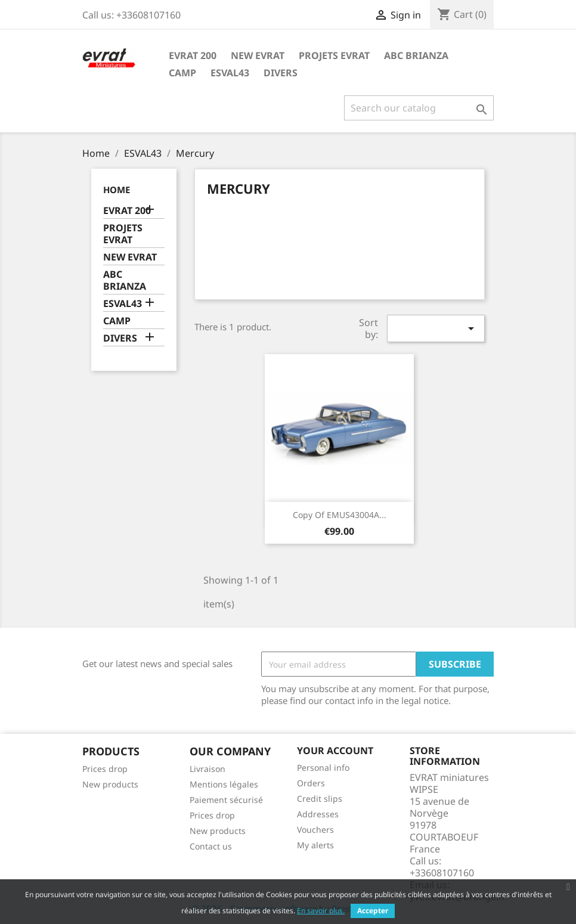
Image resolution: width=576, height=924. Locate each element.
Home (117, 190)
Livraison (208, 769)
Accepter (373, 911)
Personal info (323, 768)
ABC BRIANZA (416, 55)
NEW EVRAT (258, 55)
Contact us (211, 846)
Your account (335, 751)
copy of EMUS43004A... (340, 515)
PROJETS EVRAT (334, 55)
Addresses (318, 814)
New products (110, 784)
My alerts (315, 845)
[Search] (419, 108)
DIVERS (281, 73)
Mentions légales (224, 784)
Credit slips (320, 799)
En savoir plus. (321, 911)
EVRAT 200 (193, 55)
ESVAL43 (230, 73)
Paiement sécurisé (226, 800)
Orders (311, 783)
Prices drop (105, 769)
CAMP (182, 73)
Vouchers (315, 830)
